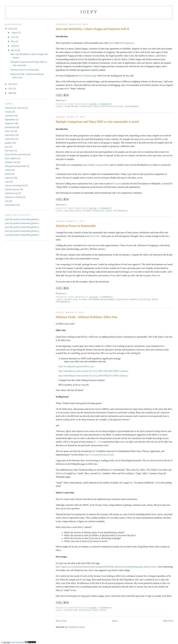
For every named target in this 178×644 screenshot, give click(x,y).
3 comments (105, 104)
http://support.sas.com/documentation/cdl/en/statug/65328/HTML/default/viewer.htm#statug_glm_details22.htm (106, 566)
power (112, 43)
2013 (11, 29)
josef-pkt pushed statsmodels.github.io (22, 219)
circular (8, 112)
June (13, 37)
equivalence (10, 135)
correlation (10, 116)
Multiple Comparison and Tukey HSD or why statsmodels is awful (97, 122)
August (14, 33)
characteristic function (15, 108)
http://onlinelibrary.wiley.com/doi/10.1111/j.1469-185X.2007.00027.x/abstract (93, 370)
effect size (71, 298)
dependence (10, 119)
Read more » (61, 100)
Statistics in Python (112, 107)
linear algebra (11, 158)
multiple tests (73, 211)
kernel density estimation (16, 154)
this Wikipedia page (88, 76)
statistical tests (89, 107)
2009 (11, 93)
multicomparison (126, 43)
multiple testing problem (98, 165)
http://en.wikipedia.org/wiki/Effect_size (76, 365)
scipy (7, 182)
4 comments (105, 208)
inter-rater (71, 107)
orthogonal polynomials (15, 166)
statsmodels (132, 107)
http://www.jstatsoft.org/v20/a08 (99, 454)
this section (95, 236)
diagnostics (10, 123)
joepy (89, 12)
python (87, 211)
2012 (11, 84)
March (14, 50)
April (14, 46)
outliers (8, 170)
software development (102, 298)
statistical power (127, 298)
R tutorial (117, 184)
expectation (10, 139)
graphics (9, 143)
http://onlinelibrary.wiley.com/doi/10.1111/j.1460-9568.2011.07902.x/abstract (93, 374)
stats (103, 609)
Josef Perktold (17, 641)
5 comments (105, 607)
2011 (11, 89)
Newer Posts (61, 620)
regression (9, 178)
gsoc (7, 147)
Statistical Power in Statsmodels (76, 226)
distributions (10, 127)
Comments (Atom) (76, 626)
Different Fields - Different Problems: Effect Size (87, 316)
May (13, 41)
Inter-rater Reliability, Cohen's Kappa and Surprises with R (92, 29)
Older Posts (168, 620)
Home (115, 620)
